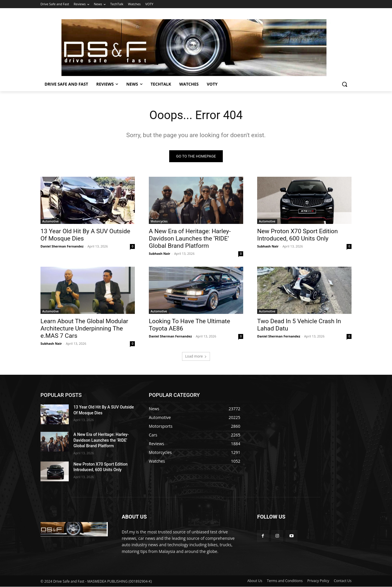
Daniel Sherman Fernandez (62, 246)
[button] (345, 84)
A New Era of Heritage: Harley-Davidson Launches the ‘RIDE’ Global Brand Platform (190, 238)
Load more (196, 356)
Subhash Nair (160, 253)
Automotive (51, 221)
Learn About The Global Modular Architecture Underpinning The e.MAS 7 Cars (84, 328)
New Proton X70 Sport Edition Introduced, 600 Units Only (297, 235)
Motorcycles (159, 221)
